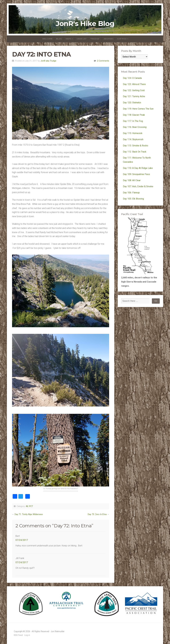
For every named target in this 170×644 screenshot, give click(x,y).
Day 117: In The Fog (133, 121)
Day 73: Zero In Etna (97, 514)
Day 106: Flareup (131, 193)
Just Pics (122, 39)
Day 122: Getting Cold (134, 90)
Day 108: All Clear (132, 180)
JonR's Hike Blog (85, 24)
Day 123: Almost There (135, 84)
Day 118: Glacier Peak (134, 115)
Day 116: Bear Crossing (135, 127)
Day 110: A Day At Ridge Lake (138, 168)
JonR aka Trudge (48, 61)
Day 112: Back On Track (135, 152)
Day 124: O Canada (132, 78)
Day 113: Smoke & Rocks (136, 146)
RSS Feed (18, 635)
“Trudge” (95, 39)
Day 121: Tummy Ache (134, 96)
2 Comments (103, 61)
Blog (59, 39)
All (27, 506)
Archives (109, 39)
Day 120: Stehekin (132, 103)
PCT (31, 506)
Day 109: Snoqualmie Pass (136, 174)
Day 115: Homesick (133, 133)
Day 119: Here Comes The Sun (138, 109)
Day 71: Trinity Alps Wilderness (29, 514)
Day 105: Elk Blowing (133, 199)
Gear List (82, 39)
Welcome (47, 39)
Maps (68, 39)
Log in (27, 635)
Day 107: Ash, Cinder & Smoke (138, 186)
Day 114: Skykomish (133, 139)
